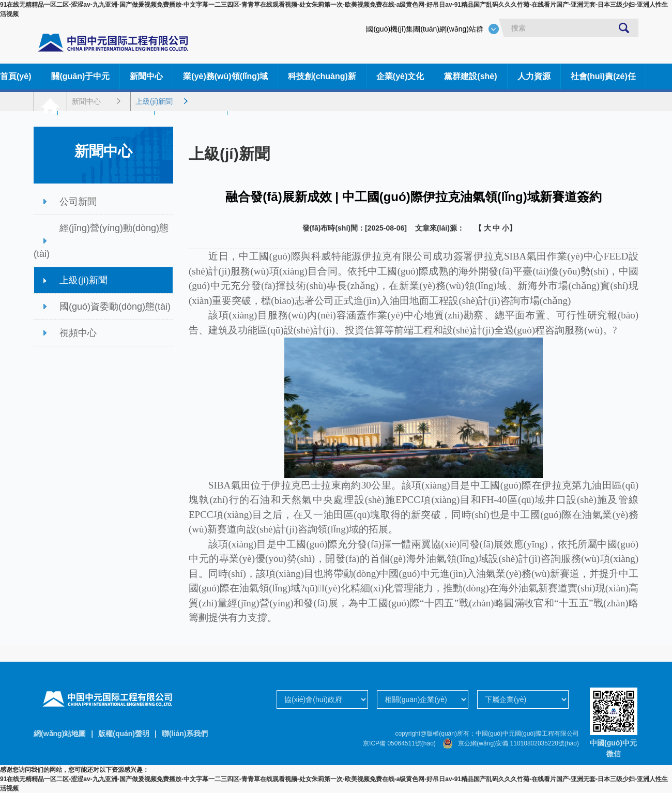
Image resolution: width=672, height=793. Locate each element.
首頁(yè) (16, 76)
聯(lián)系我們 (185, 734)
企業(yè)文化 (400, 76)
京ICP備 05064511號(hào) (399, 743)
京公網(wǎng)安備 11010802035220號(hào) (508, 743)
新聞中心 (146, 76)
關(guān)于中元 (80, 76)
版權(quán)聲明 (124, 734)
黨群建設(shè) (470, 76)
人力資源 (534, 76)
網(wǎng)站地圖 (60, 734)
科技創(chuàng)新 (322, 76)
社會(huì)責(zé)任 (603, 76)
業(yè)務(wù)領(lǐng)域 (225, 76)
